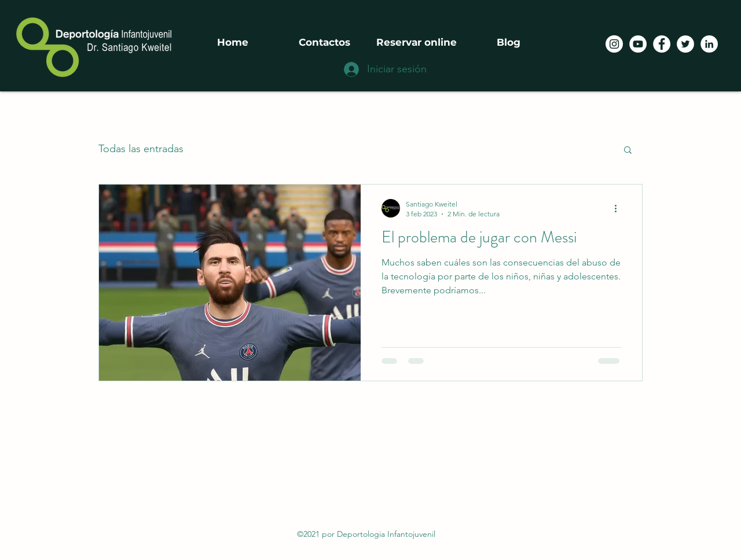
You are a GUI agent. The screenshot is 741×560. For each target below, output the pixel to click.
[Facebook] (662, 44)
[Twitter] (685, 44)
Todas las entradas (141, 149)
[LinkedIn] (709, 44)
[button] (628, 151)
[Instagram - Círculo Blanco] (614, 44)
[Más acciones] (619, 208)
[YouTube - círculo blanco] (638, 44)
